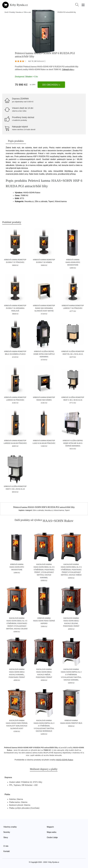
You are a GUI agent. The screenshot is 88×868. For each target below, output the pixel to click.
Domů (6, 12)
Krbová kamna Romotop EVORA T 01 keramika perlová (15, 308)
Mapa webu (52, 832)
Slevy (6, 837)
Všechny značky (10, 827)
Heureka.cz (19, 12)
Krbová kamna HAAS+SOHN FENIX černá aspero (44, 621)
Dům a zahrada (29, 12)
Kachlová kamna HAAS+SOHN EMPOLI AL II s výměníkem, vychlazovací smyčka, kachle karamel (71, 675)
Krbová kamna (59, 510)
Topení (67, 510)
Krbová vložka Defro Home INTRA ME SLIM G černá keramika (73, 443)
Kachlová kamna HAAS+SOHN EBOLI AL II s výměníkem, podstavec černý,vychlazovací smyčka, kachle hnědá (71, 570)
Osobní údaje (52, 837)
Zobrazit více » (68, 69)
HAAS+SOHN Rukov (37, 69)
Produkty (12, 12)
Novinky (7, 832)
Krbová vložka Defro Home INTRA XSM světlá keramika (44, 354)
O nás (6, 846)
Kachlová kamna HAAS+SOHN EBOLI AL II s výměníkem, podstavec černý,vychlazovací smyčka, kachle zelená (17, 623)
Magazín (50, 827)
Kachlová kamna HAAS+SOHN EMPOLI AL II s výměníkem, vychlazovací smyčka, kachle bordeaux (44, 726)
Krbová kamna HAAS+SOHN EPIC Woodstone (73, 262)
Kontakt (7, 851)
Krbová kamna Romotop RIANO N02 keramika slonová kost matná (44, 308)
